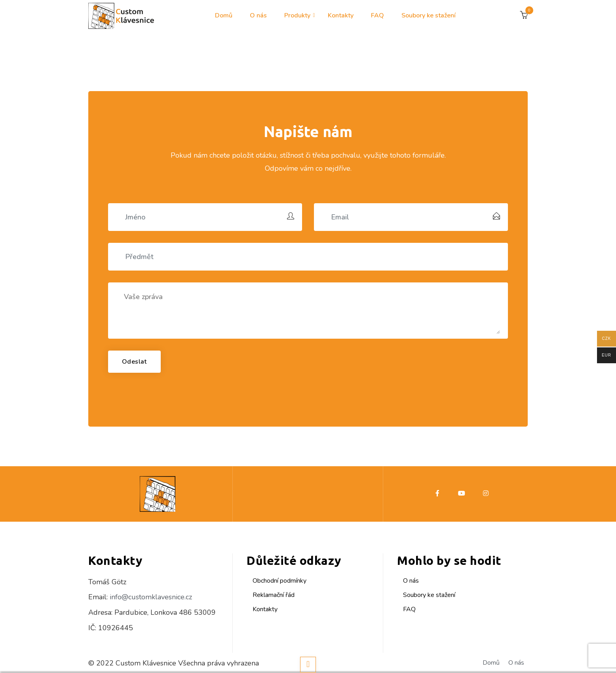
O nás (258, 15)
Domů (224, 15)
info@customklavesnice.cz (151, 597)
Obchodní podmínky (279, 581)
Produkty (297, 15)
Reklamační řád (274, 595)
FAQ (377, 15)
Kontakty (341, 15)
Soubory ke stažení (429, 15)
